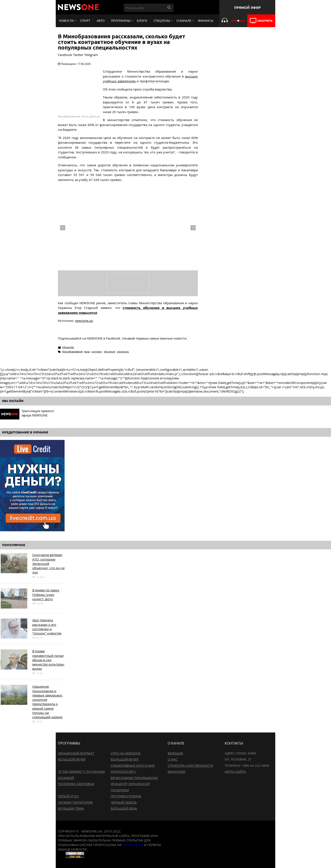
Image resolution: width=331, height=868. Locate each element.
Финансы (206, 21)
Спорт (85, 21)
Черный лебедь (124, 802)
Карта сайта (235, 771)
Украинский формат (76, 753)
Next (193, 228)
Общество (68, 347)
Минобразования (72, 351)
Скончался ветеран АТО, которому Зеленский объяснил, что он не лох (48, 563)
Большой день (124, 808)
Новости (66, 21)
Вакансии (176, 771)
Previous (63, 228)
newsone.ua (84, 321)
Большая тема (71, 808)
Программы (121, 21)
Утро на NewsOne (126, 753)
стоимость (123, 351)
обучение (109, 351)
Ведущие (175, 753)
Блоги (142, 21)
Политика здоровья (76, 784)
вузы (87, 351)
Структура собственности (190, 765)
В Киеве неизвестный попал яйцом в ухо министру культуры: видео (48, 660)
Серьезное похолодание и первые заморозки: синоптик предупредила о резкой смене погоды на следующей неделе (47, 702)
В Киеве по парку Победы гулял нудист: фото (46, 595)
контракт (97, 351)
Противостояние (126, 796)
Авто (101, 21)
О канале (184, 21)
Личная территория (75, 802)
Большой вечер (72, 759)
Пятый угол (68, 796)
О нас (173, 759)
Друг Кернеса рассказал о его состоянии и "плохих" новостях (47, 627)
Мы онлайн (13, 401)
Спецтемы (162, 21)
